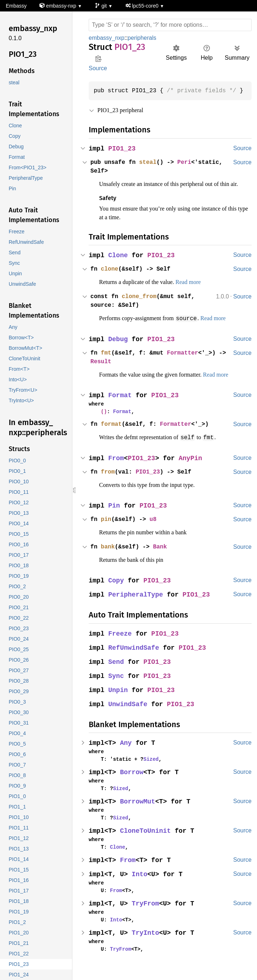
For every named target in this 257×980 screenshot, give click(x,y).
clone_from (141, 305)
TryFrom (146, 912)
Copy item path (98, 59)
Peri (188, 162)
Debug (119, 348)
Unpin (119, 698)
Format (121, 404)
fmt (107, 361)
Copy (117, 589)
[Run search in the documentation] (170, 25)
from (109, 480)
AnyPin (192, 466)
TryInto (146, 941)
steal (150, 162)
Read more (200, 291)
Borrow (132, 780)
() (103, 420)
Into (140, 883)
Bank (163, 555)
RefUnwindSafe (134, 656)
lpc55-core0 (144, 6)
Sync (117, 684)
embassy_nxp (106, 38)
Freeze (121, 642)
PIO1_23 (123, 149)
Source (98, 68)
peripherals (142, 38)
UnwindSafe (128, 712)
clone (110, 278)
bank (109, 555)
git (102, 6)
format (112, 433)
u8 (156, 527)
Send (117, 670)
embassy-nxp (59, 6)
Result (109, 370)
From (117, 466)
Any (127, 751)
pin (107, 527)
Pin (115, 514)
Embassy (16, 6)
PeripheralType (136, 603)
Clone (119, 264)
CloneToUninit (146, 839)
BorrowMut (138, 810)
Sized (148, 767)
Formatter (186, 361)
